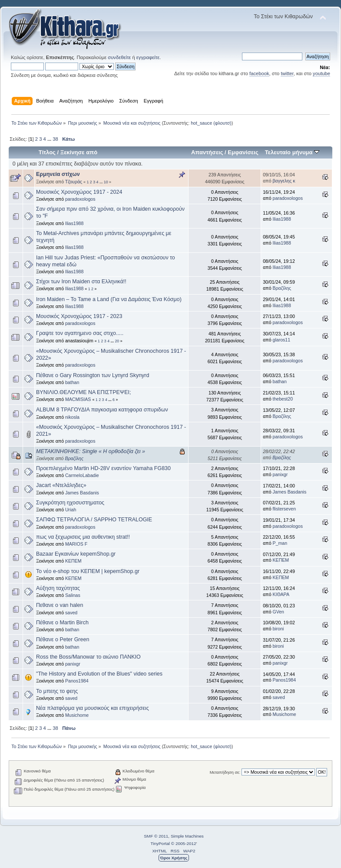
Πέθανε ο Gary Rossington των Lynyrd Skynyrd (93, 375)
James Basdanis (82, 493)
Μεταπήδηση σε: (225, 772)
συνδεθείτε (119, 57)
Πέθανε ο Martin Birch (62, 623)
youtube (321, 73)
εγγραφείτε (148, 57)
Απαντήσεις (207, 152)
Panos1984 (77, 681)
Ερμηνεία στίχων (58, 174)
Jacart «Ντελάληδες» (61, 485)
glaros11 (282, 340)
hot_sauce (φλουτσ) (211, 123)
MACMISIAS (78, 399)
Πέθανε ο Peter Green (63, 639)
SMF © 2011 (156, 836)
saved (71, 613)
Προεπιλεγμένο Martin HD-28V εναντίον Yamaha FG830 (103, 468)
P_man (280, 543)
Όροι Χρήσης (174, 858)
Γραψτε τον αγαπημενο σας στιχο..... (80, 333)
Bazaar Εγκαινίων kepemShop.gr (76, 554)
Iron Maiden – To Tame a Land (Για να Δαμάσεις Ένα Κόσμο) (109, 299)
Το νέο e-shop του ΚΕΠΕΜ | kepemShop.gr (88, 571)
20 (117, 341)
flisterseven (285, 509)
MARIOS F (76, 544)
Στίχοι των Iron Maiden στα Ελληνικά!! (81, 282)
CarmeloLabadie (82, 475)
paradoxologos (80, 199)
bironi (278, 629)
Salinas (73, 595)
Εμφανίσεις (243, 152)
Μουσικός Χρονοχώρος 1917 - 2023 (79, 316)
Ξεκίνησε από (79, 152)
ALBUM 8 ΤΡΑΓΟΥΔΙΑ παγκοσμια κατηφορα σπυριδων (102, 410)
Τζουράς (74, 182)
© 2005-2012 (184, 843)
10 (106, 182)
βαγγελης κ (284, 181)
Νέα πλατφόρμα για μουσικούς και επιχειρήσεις (93, 708)
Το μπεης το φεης (57, 691)
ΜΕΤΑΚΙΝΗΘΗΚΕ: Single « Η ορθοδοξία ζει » (91, 451)
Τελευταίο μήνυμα (292, 152)
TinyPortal (161, 843)
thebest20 (283, 399)
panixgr (280, 474)
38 (55, 139)
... (50, 139)
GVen (279, 612)
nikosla (72, 417)
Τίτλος (47, 152)
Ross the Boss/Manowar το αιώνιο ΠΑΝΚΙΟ (88, 657)
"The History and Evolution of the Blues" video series (99, 674)
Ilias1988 (74, 223)
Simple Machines (187, 836)
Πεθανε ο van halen (60, 605)
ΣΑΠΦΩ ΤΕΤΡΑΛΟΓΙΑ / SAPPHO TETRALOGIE (94, 520)
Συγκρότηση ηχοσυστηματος (70, 503)
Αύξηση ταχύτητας (58, 588)
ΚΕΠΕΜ (73, 561)
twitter (287, 73)
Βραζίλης (282, 288)
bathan (72, 382)
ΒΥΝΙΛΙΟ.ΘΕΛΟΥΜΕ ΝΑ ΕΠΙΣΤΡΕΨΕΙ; (83, 392)
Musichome (77, 715)
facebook (259, 73)
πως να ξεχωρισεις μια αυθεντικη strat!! (83, 537)
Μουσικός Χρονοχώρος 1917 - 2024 (79, 192)
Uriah (71, 510)
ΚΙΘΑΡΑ (281, 594)
